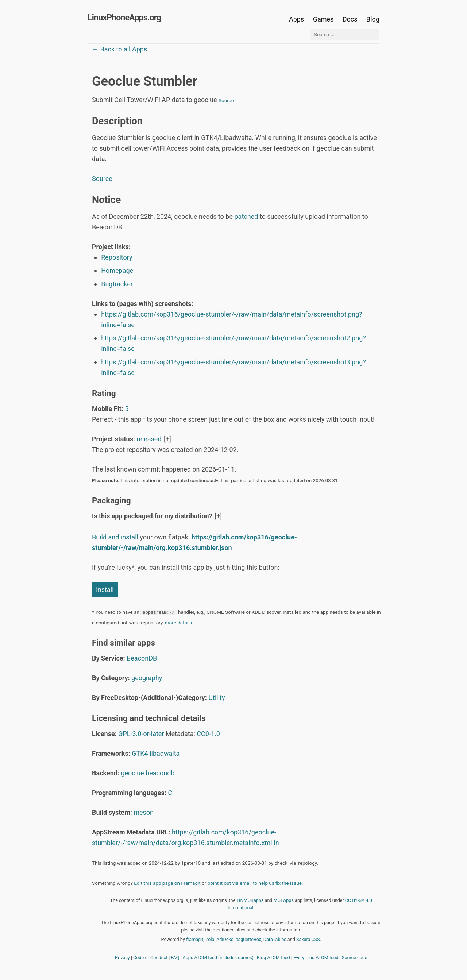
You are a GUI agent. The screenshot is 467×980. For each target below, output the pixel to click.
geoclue (132, 773)
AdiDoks (225, 939)
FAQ (175, 958)
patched (246, 216)
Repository (117, 257)
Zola (210, 939)
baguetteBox (248, 939)
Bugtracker (117, 284)
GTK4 (140, 753)
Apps (296, 19)
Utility (217, 698)
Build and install (115, 537)
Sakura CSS (308, 939)
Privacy (122, 958)
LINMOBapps (250, 900)
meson (144, 812)
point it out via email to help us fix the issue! (255, 883)
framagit (195, 939)
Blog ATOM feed (273, 958)
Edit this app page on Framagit (167, 883)
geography (147, 678)
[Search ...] (345, 34)
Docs (351, 19)
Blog (373, 19)
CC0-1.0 (208, 734)
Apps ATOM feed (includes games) (218, 958)
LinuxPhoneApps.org (124, 18)
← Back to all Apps (119, 49)
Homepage (117, 270)
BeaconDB (142, 658)
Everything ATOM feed (316, 958)
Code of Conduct (150, 958)
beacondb (160, 773)
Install (105, 590)
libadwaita (165, 753)
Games (323, 19)
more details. (179, 623)
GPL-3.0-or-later (141, 734)
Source (226, 100)
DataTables (275, 939)
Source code (355, 958)
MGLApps (284, 900)
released (149, 439)
